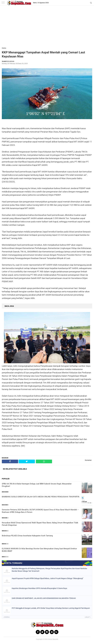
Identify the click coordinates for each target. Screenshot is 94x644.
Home (4, 48)
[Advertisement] (47, 28)
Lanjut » (88, 617)
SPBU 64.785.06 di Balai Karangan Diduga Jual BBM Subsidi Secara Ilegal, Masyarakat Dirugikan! (37, 485)
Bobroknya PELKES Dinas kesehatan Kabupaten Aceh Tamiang (27, 536)
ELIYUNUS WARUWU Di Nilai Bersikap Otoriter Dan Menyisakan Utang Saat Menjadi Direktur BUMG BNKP (39, 550)
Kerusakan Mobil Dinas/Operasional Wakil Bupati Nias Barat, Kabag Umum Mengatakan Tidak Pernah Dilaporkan (40, 524)
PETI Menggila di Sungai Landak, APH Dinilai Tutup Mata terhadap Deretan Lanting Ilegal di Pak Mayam (51, 608)
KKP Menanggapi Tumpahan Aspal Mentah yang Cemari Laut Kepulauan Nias (43, 54)
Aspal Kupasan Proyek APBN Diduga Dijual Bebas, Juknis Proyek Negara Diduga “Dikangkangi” (48, 578)
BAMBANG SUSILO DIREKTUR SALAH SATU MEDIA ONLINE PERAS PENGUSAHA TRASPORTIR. (41, 497)
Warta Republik (53, 639)
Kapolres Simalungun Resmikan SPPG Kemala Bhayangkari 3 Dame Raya (39, 588)
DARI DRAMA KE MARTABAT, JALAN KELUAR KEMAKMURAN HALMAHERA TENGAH (44, 598)
